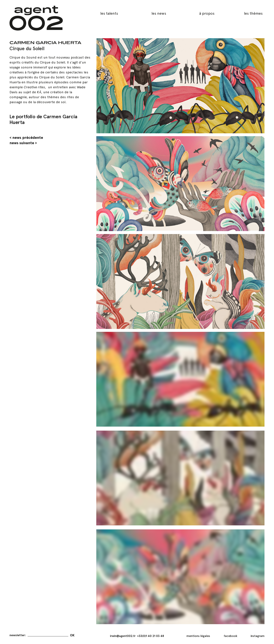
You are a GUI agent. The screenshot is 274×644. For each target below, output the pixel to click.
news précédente (28, 137)
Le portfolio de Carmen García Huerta (43, 119)
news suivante (22, 143)
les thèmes (253, 13)
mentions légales (198, 636)
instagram (258, 636)
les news (159, 13)
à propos (207, 13)
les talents (109, 13)
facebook (231, 636)
